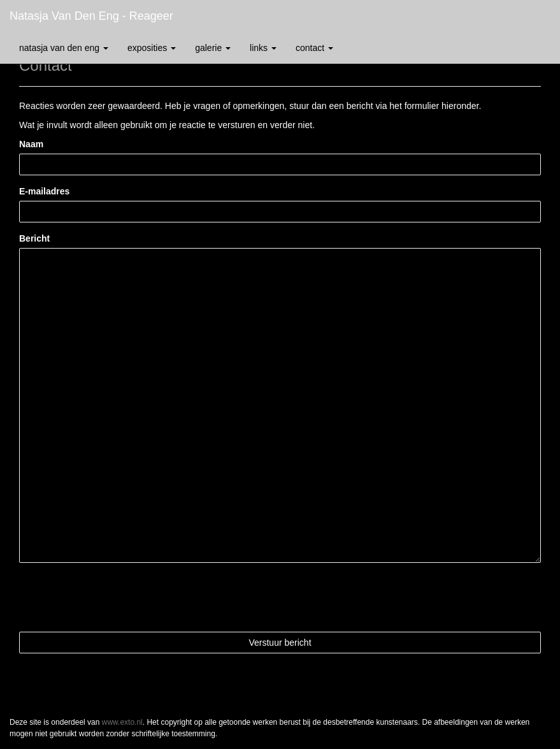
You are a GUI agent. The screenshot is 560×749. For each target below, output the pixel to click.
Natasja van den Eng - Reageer (91, 16)
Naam (31, 144)
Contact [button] (314, 48)
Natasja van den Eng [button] (64, 48)
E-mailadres (44, 191)
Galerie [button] (213, 48)
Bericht (34, 238)
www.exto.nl (122, 722)
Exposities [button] (152, 48)
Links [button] (263, 48)
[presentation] (116, 597)
